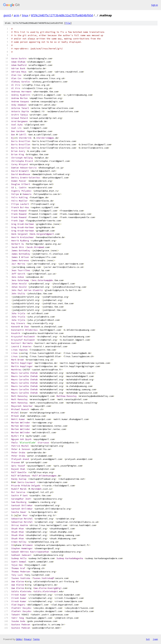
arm (16, 15)
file (68, 23)
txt (148, 639)
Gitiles (19, 639)
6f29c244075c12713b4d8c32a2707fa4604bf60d (62, 15)
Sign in (155, 5)
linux (25, 15)
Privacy (28, 639)
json (155, 639)
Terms (36, 639)
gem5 (7, 15)
